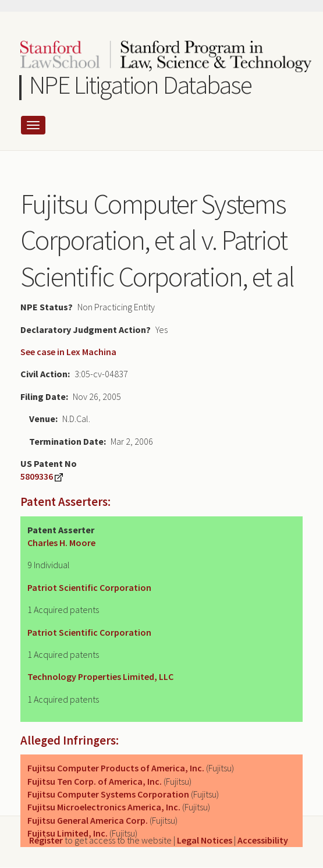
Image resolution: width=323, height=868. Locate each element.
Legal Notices (205, 840)
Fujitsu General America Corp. (88, 820)
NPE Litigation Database (141, 85)
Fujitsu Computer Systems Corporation (108, 794)
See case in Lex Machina (68, 352)
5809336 (37, 476)
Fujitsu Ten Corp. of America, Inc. (95, 781)
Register (46, 840)
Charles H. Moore (61, 543)
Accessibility (263, 840)
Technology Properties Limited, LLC (100, 676)
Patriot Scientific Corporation (89, 587)
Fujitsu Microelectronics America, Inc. (104, 807)
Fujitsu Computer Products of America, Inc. (116, 768)
